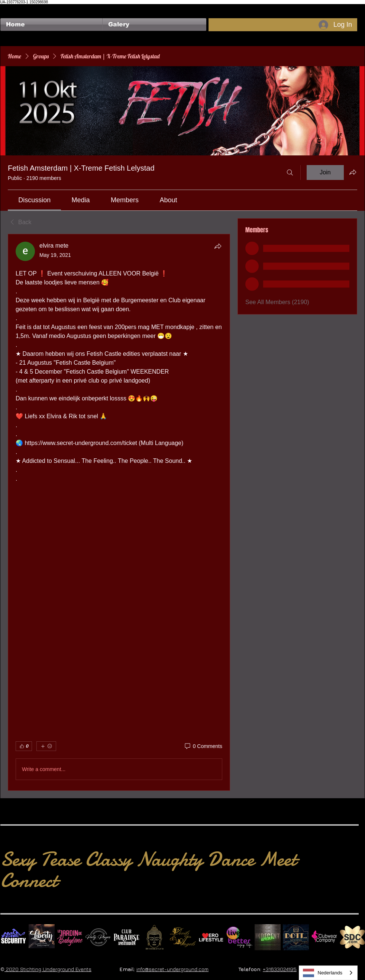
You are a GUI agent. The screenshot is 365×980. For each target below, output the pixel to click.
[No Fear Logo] (13, 937)
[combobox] (328, 973)
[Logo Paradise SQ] (126, 937)
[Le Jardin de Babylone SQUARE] (70, 937)
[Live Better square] (239, 937)
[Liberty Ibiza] (42, 937)
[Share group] (353, 172)
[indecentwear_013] (268, 937)
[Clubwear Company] (324, 937)
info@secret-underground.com (172, 969)
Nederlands (323, 973)
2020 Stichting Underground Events (48, 969)
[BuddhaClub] (155, 937)
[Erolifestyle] (211, 937)
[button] (154, 25)
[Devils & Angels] (183, 937)
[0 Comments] (203, 747)
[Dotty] (296, 937)
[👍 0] (24, 746)
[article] (119, 512)
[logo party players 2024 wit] (98, 937)
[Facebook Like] (15, 8)
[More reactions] (46, 746)
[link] (34, 200)
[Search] (290, 173)
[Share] (218, 246)
